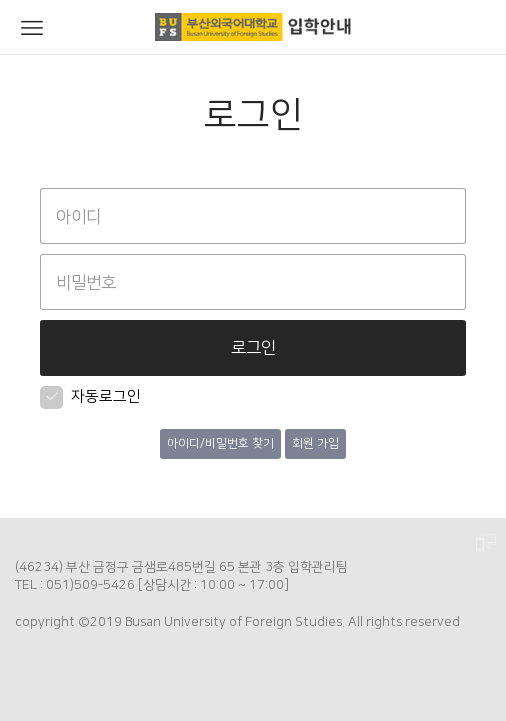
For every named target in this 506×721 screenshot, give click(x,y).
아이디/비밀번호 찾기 (220, 443)
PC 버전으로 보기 (486, 544)
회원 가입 (315, 443)
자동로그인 (90, 396)
